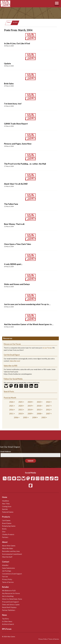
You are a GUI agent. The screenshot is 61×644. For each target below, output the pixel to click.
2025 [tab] (21, 402)
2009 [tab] (30, 414)
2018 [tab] (39, 406)
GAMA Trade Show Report (16, 124)
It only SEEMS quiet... (13, 264)
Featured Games (8, 512)
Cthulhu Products (8, 534)
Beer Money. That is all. (14, 224)
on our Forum (47, 348)
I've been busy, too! (13, 104)
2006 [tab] (16, 417)
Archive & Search (8, 624)
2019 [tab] (30, 406)
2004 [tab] (34, 417)
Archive (15, 22)
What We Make (8, 548)
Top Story (5, 619)
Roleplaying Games (9, 526)
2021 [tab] (11, 406)
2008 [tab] (39, 414)
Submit (31, 461)
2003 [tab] (44, 417)
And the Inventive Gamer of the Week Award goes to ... (29, 324)
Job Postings (7, 571)
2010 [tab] (21, 414)
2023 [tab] (39, 402)
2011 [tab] (11, 414)
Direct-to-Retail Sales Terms (12, 599)
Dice (4, 532)
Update (7, 63)
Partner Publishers (9, 610)
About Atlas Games (9, 546)
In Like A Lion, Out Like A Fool (17, 43)
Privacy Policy (7, 579)
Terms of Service (8, 582)
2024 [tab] (30, 402)
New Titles (6, 504)
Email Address (6, 451)
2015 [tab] (21, 410)
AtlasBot (5, 565)
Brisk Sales (9, 84)
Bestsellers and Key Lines (11, 551)
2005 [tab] (25, 417)
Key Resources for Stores (11, 593)
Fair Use (5, 577)
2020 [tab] (21, 406)
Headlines (6, 501)
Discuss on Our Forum (12, 344)
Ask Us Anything (8, 596)
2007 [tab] (48, 414)
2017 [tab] (48, 406)
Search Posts (9, 391)
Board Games (7, 523)
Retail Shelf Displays (9, 607)
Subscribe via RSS (10, 366)
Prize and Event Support (10, 602)
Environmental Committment (12, 554)
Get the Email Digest (12, 355)
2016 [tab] (11, 410)
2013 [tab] (39, 410)
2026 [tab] (11, 402)
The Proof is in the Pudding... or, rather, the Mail (25, 164)
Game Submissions (8, 568)
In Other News (7, 621)
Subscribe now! (15, 361)
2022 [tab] (48, 402)
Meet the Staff (7, 557)
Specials (5, 509)
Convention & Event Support (12, 574)
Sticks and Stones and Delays (17, 284)
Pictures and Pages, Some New (18, 144)
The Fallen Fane (11, 204)
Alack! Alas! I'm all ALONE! (16, 184)
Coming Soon (7, 506)
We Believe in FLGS (9, 591)
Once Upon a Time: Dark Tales (18, 244)
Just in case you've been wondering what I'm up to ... (27, 304)
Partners (5, 537)
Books (4, 529)
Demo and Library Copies (11, 605)
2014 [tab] (30, 410)
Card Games (6, 520)
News (9, 22)
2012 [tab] (48, 410)
